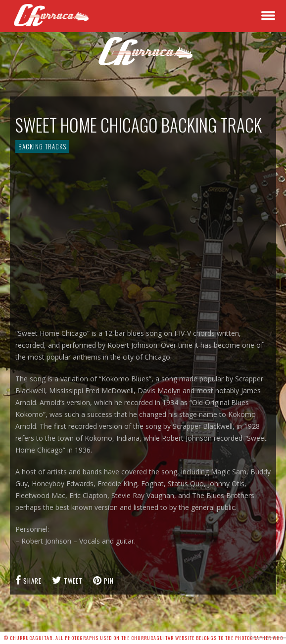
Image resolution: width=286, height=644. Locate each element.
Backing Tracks (42, 146)
